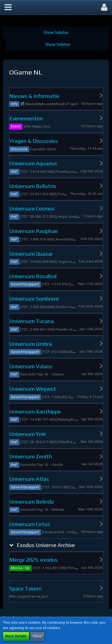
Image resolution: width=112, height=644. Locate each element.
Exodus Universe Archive (46, 545)
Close (37, 636)
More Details (16, 636)
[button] (8, 7)
